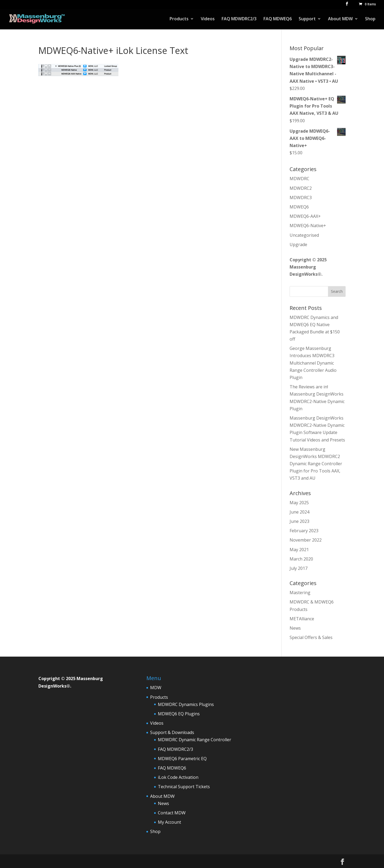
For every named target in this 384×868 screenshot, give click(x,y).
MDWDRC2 (301, 188)
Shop (370, 19)
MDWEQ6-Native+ (308, 226)
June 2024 (299, 512)
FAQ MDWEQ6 (278, 19)
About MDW (340, 19)
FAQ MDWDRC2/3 (239, 19)
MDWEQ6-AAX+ (305, 216)
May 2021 (299, 550)
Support (307, 19)
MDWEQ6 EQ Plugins (179, 714)
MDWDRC (299, 179)
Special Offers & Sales (311, 637)
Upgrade (298, 244)
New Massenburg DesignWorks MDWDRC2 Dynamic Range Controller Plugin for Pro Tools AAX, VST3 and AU (316, 464)
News (295, 628)
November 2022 (306, 540)
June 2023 (299, 521)
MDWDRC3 (301, 198)
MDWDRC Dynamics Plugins (186, 704)
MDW (156, 688)
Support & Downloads (172, 732)
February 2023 (304, 531)
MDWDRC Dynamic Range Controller (195, 740)
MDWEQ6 (299, 207)
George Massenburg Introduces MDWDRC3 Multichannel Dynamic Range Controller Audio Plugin (313, 363)
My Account (169, 822)
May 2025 (299, 503)
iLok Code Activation (178, 777)
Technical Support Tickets (184, 787)
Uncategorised (304, 235)
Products (179, 19)
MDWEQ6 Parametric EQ (182, 759)
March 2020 (301, 559)
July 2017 (299, 568)
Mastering (300, 593)
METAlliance (302, 619)
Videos (208, 19)
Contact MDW (172, 813)
